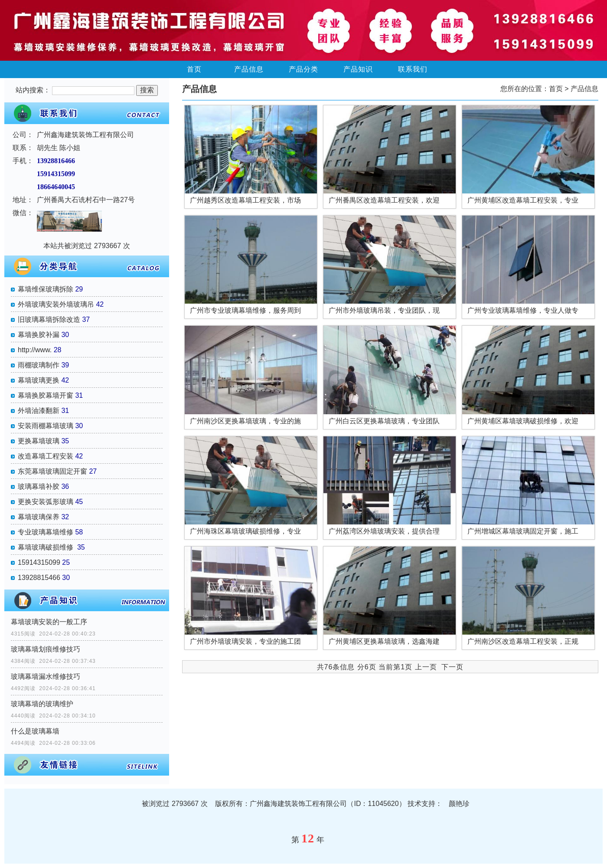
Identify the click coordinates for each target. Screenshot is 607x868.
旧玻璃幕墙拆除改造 (49, 319)
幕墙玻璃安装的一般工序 (49, 622)
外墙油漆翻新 (39, 411)
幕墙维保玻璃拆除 (46, 289)
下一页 (452, 667)
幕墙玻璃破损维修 (46, 547)
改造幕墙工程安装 (46, 456)
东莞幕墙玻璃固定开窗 (52, 471)
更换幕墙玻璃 (39, 441)
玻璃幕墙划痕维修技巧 (46, 649)
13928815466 (39, 578)
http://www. (35, 350)
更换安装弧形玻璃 (46, 502)
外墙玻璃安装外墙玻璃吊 (56, 304)
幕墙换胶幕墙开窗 (46, 395)
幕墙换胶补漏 (39, 335)
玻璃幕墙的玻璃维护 (42, 704)
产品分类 (303, 69)
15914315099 (39, 562)
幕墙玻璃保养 (39, 517)
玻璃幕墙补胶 (39, 486)
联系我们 (413, 69)
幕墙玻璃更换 (39, 380)
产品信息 (249, 69)
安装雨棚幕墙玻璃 (46, 426)
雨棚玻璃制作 (39, 365)
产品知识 (358, 69)
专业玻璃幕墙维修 (46, 532)
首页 (194, 69)
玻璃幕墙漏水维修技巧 (46, 676)
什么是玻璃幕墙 (35, 731)
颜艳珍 (459, 804)
